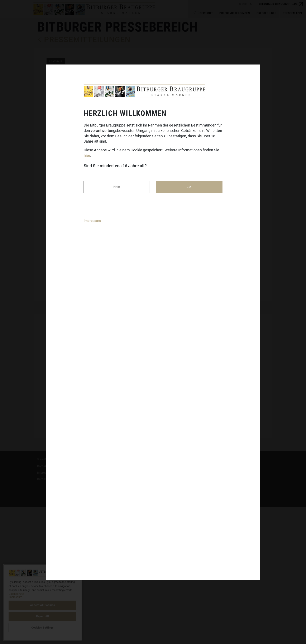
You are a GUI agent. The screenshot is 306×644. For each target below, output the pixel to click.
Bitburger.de (125, 603)
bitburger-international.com (214, 610)
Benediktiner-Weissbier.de (134, 629)
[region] (42, 602)
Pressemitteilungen (87, 40)
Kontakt (42, 603)
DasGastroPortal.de (209, 603)
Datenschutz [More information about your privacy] (16, 594)
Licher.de (123, 622)
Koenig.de (123, 610)
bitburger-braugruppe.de (278, 4)
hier (87, 155)
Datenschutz (46, 616)
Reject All (42, 616)
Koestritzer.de (126, 616)
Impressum (92, 221)
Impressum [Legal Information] (15, 597)
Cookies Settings (207, 616)
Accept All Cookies (43, 605)
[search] (219, 4)
